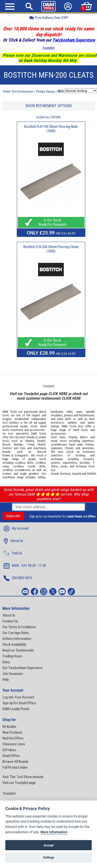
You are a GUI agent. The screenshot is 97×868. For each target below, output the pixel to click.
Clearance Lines (14, 744)
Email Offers (11, 756)
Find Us (13, 553)
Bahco (84, 437)
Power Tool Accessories (18, 91)
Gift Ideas (9, 750)
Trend (30, 444)
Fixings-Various (45, 91)
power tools (29, 426)
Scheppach (21, 455)
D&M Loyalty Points (16, 709)
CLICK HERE (58, 394)
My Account (16, 529)
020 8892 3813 (18, 578)
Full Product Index (15, 767)
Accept (49, 845)
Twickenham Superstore (74, 40)
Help (6, 679)
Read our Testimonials (18, 650)
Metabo (19, 444)
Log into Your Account (18, 697)
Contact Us (10, 621)
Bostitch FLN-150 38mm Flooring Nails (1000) (51, 129)
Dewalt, (42, 441)
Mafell (41, 444)
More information (54, 832)
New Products (12, 732)
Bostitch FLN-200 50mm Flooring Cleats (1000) (51, 249)
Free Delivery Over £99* (48, 18)
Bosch (6, 444)
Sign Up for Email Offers (19, 703)
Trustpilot (48, 48)
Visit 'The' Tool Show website (23, 777)
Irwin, (63, 437)
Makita (30, 441)
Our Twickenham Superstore (23, 668)
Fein (23, 448)
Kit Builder (9, 727)
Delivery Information (17, 639)
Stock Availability (14, 645)
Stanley (73, 437)
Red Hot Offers (13, 738)
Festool (7, 448)
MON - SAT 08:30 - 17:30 (25, 566)
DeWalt (91, 474)
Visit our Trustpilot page (19, 783)
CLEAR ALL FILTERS (48, 117)
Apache (77, 474)
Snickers (65, 474)
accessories (37, 430)
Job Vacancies (13, 674)
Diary (6, 662)
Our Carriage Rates (16, 633)
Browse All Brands (15, 762)
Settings (49, 857)
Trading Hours (12, 656)
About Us (13, 541)
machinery (17, 430)
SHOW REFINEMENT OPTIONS (48, 106)
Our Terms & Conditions (19, 627)
